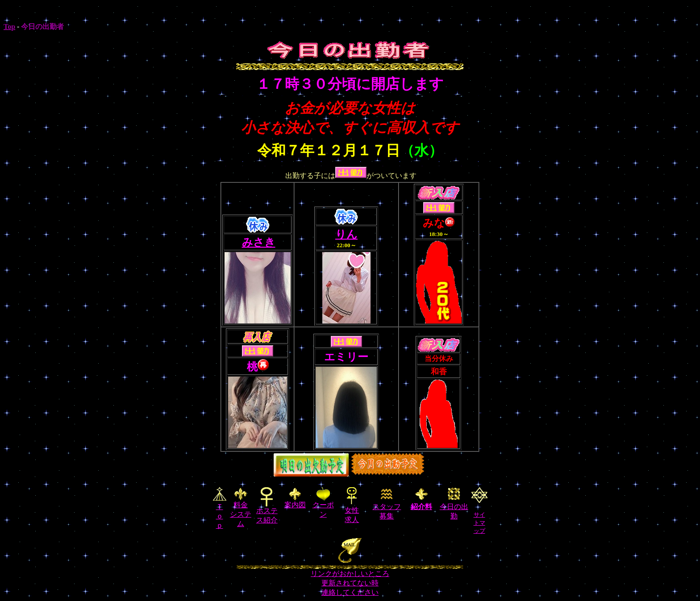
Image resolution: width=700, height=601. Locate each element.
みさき (259, 242)
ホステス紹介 (267, 512)
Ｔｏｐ (220, 516)
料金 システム (241, 508)
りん (346, 234)
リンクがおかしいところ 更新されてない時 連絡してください (350, 583)
